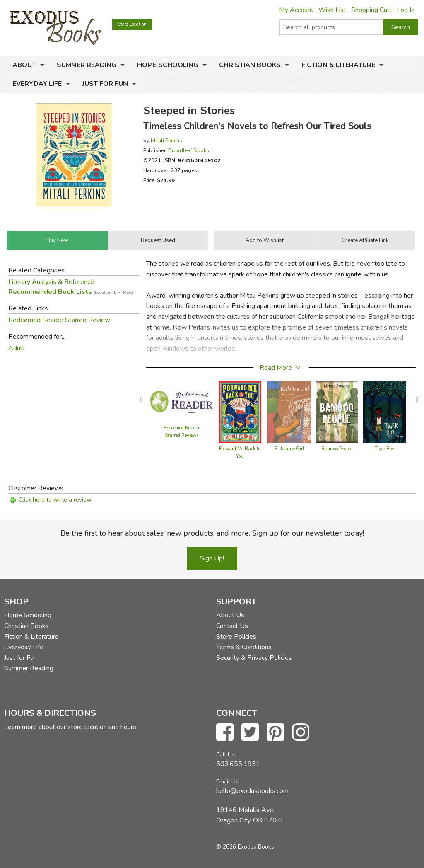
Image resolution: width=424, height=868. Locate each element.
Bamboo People (337, 449)
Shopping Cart (371, 10)
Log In (406, 10)
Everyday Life (37, 84)
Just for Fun (105, 84)
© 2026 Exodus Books (245, 847)
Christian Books (250, 65)
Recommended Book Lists (71, 292)
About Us (230, 615)
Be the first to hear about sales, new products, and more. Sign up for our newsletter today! (212, 533)
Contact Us (232, 626)
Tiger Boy (384, 449)
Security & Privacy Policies (254, 658)
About (24, 65)
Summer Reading (87, 65)
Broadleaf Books (189, 150)
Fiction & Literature (338, 65)
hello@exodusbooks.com (252, 791)
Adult (16, 348)
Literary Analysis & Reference (51, 282)
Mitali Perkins (166, 140)
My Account (296, 10)
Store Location (132, 24)
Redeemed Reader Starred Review (59, 320)
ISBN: (192, 160)
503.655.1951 (238, 764)
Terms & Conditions (244, 647)
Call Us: (226, 755)
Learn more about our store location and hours (70, 727)
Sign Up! (212, 558)
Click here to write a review (55, 500)
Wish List (332, 10)
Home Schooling (168, 65)
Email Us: (228, 782)
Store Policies (236, 637)
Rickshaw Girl (289, 449)
